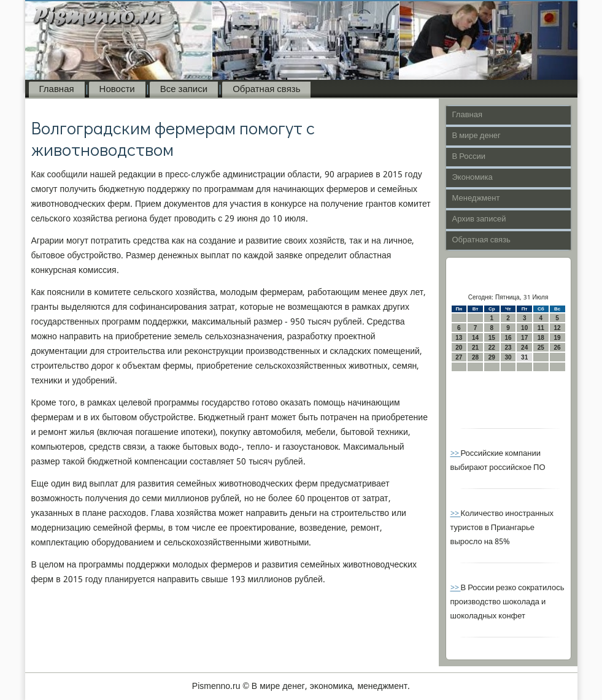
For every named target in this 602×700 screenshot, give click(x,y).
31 (524, 357)
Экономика (473, 178)
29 (492, 357)
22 (492, 348)
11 (541, 328)
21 (475, 348)
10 (524, 328)
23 (508, 348)
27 (459, 357)
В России (469, 157)
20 (459, 348)
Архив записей (479, 219)
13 (459, 338)
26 (558, 348)
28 (475, 357)
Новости (117, 90)
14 (475, 338)
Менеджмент (476, 198)
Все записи (184, 90)
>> (456, 454)
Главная (57, 90)
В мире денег (477, 136)
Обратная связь (266, 90)
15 (492, 338)
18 (541, 338)
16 (508, 338)
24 (524, 348)
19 (558, 338)
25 (541, 348)
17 (524, 338)
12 (558, 328)
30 (508, 357)
